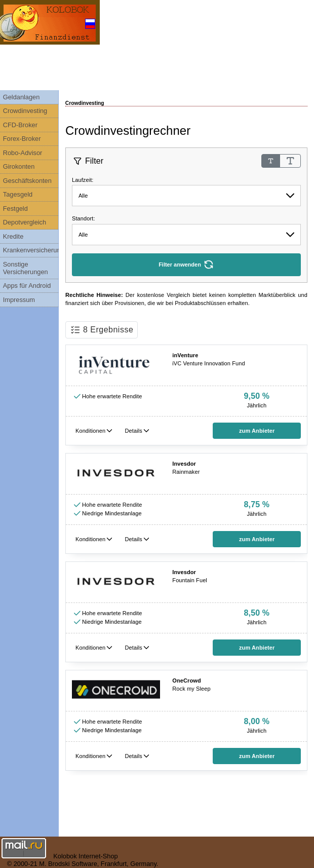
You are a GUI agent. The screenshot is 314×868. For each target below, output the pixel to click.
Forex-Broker (22, 139)
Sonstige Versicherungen (26, 268)
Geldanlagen (22, 97)
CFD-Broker (20, 125)
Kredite (13, 236)
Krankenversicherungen (31, 250)
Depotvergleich (25, 222)
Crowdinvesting (25, 111)
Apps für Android (27, 286)
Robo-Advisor (23, 153)
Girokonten (19, 166)
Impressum (19, 300)
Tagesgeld (18, 194)
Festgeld (15, 209)
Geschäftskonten (27, 181)
